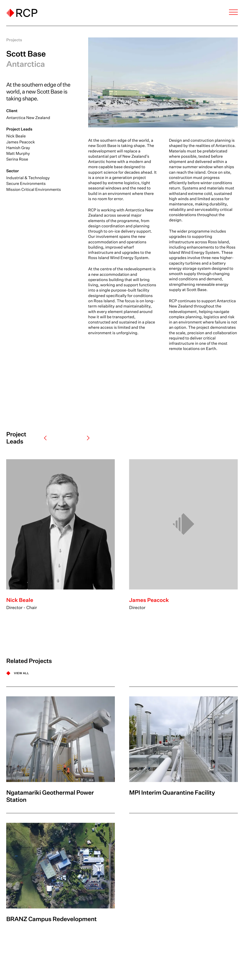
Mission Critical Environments (33, 190)
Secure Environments (26, 184)
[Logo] (22, 13)
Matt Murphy (18, 154)
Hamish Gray (18, 148)
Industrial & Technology (28, 178)
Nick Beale (16, 136)
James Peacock (20, 142)
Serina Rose (17, 159)
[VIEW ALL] (18, 673)
